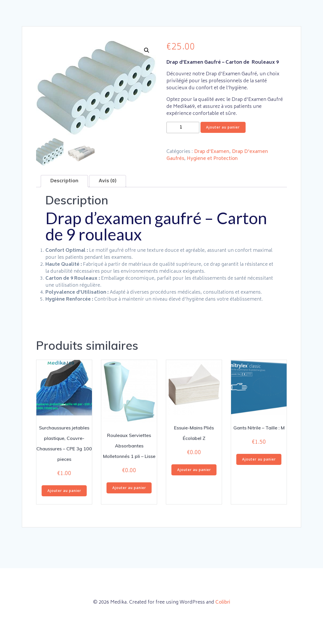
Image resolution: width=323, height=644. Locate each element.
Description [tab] (64, 181)
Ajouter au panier (223, 127)
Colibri (223, 602)
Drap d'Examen (212, 152)
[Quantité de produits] (183, 127)
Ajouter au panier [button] (64, 491)
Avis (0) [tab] (108, 181)
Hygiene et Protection (212, 159)
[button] (147, 50)
